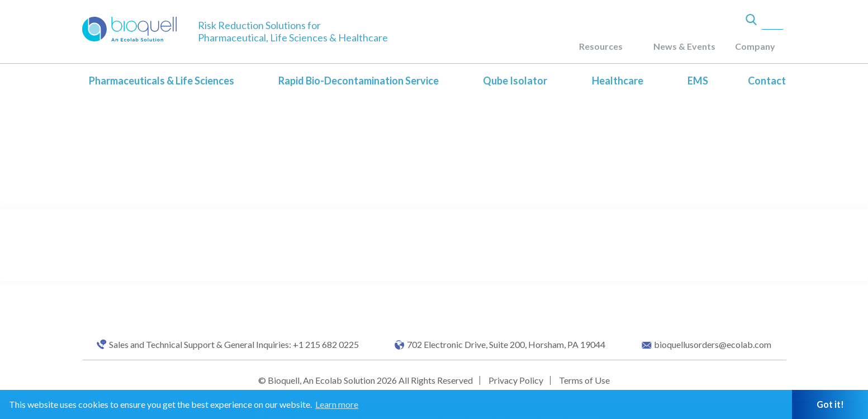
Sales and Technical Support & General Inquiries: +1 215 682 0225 (234, 345)
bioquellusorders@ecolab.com (713, 345)
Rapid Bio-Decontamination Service (359, 81)
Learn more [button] (337, 404)
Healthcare (618, 81)
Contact (767, 81)
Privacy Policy (516, 380)
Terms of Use (584, 380)
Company (755, 46)
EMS (698, 81)
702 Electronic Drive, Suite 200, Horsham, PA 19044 (506, 345)
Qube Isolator (515, 81)
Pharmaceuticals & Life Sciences (162, 81)
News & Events (684, 46)
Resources (601, 46)
